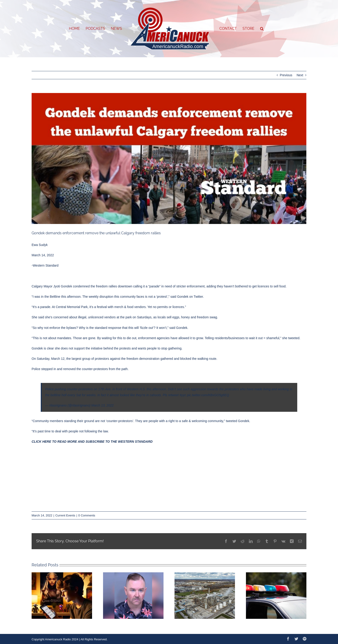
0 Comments (87, 515)
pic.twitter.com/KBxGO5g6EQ (208, 395)
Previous (286, 75)
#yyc (183, 395)
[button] (262, 29)
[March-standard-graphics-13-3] (169, 159)
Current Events (65, 515)
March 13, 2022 (102, 405)
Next (300, 75)
